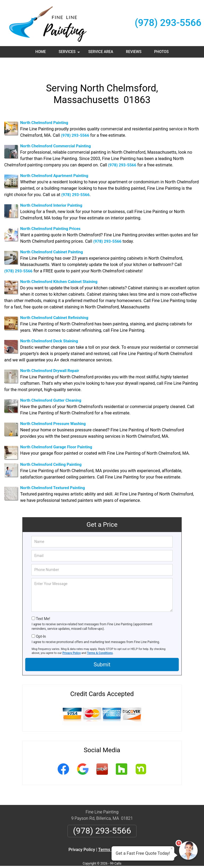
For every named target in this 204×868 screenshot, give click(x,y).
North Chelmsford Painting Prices (50, 216)
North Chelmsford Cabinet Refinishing (54, 305)
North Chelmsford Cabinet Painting (52, 239)
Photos (161, 52)
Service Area (101, 52)
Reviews (134, 52)
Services (70, 54)
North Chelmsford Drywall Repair (50, 358)
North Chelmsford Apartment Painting (54, 163)
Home (41, 52)
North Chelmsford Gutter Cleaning (51, 387)
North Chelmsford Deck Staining (49, 328)
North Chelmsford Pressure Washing (53, 411)
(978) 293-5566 (168, 23)
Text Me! (43, 606)
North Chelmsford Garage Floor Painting (56, 434)
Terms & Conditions (100, 640)
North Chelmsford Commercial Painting (56, 133)
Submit (102, 651)
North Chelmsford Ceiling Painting (51, 451)
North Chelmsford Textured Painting (53, 475)
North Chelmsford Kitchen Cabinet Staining (59, 269)
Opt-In (41, 623)
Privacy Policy (72, 640)
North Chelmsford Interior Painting (51, 192)
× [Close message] (172, 848)
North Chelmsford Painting (44, 110)
